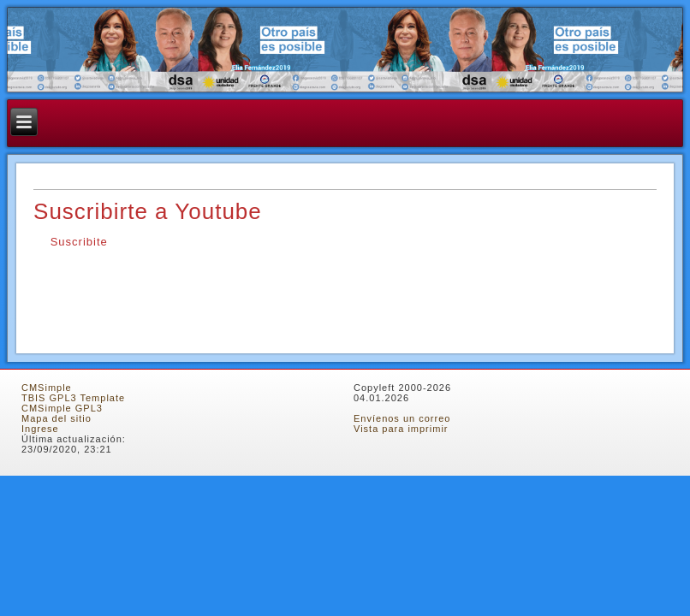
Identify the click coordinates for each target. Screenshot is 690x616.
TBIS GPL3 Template (73, 398)
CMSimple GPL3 (62, 408)
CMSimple (47, 388)
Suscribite (77, 242)
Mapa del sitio (57, 418)
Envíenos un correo (402, 418)
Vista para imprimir (401, 429)
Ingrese (40, 429)
